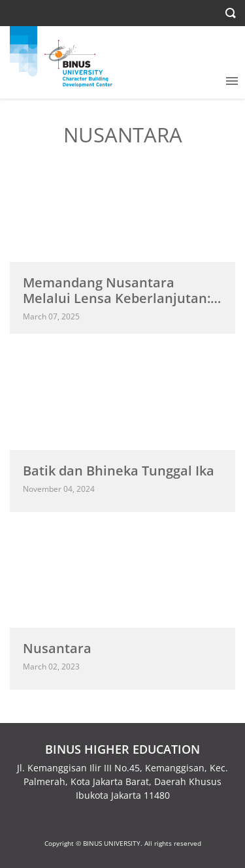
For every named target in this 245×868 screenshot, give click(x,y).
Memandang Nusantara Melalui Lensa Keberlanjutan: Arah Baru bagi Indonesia (117, 298)
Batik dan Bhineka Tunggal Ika (119, 471)
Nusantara (57, 648)
